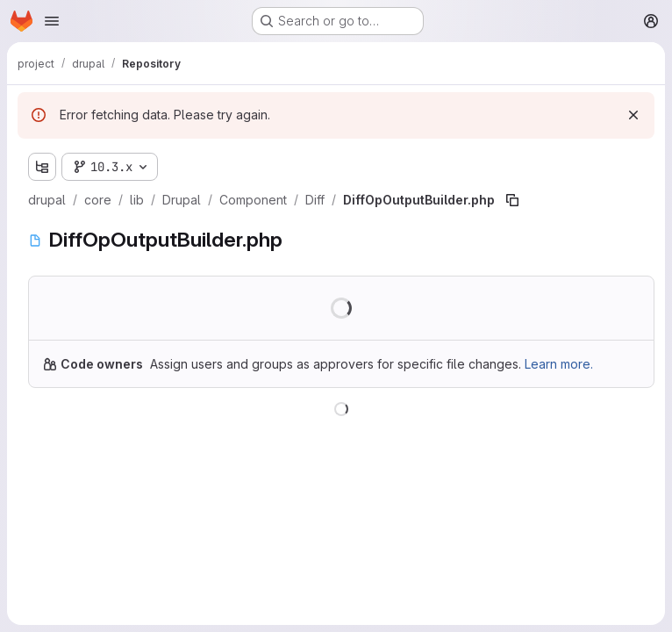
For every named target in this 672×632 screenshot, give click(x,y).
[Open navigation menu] (52, 21)
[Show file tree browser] (42, 167)
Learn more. (559, 364)
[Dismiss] (633, 115)
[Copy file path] (512, 200)
